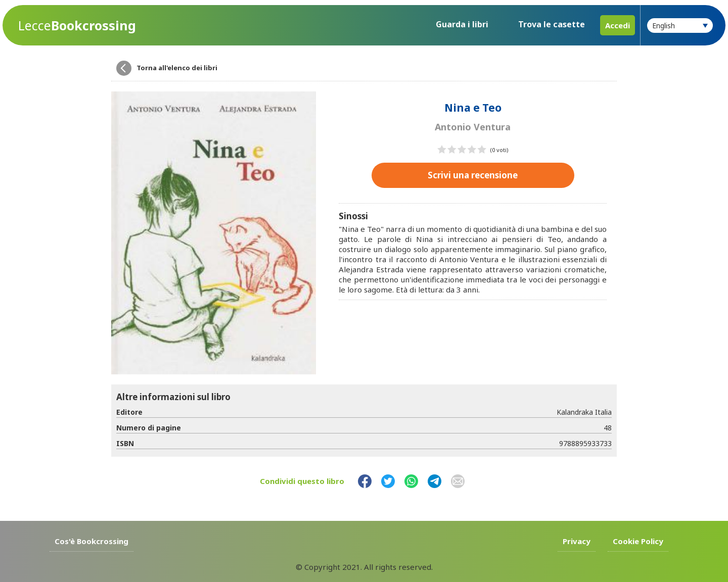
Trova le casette (552, 24)
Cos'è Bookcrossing (92, 541)
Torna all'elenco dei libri (177, 68)
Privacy (577, 541)
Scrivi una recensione (473, 175)
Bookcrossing (77, 26)
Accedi (618, 25)
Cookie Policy (638, 541)
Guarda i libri (462, 24)
